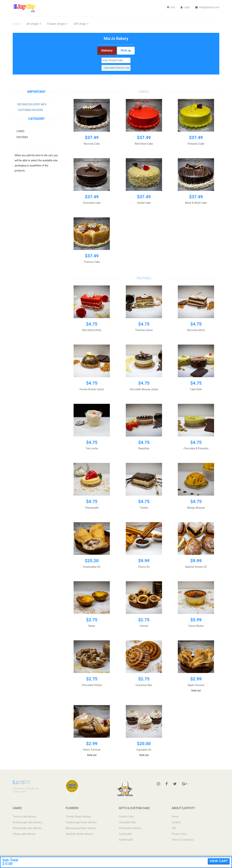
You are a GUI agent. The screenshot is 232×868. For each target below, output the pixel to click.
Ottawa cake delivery (24, 834)
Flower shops (57, 24)
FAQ (174, 828)
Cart (171, 7)
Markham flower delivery (79, 834)
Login (185, 7)
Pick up (126, 50)
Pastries (22, 137)
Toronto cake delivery (24, 817)
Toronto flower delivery (78, 817)
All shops (34, 24)
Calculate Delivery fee (117, 68)
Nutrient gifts (126, 840)
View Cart (219, 861)
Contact (176, 822)
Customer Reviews (30, 110)
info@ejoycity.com (207, 7)
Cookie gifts (125, 834)
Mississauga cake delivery (27, 828)
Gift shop (81, 24)
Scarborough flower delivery (81, 822)
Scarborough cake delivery (27, 822)
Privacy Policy (179, 834)
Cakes (20, 131)
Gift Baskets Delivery (130, 828)
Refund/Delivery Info (32, 104)
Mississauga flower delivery (81, 828)
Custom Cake (126, 817)
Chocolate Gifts (127, 822)
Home (17, 24)
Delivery (107, 50)
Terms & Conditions (183, 840)
